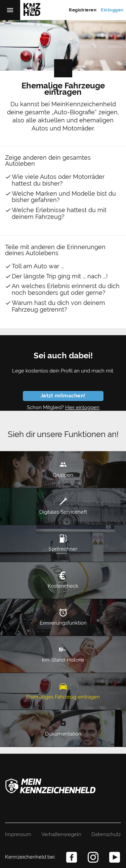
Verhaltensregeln (61, 834)
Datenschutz (106, 834)
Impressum (18, 834)
